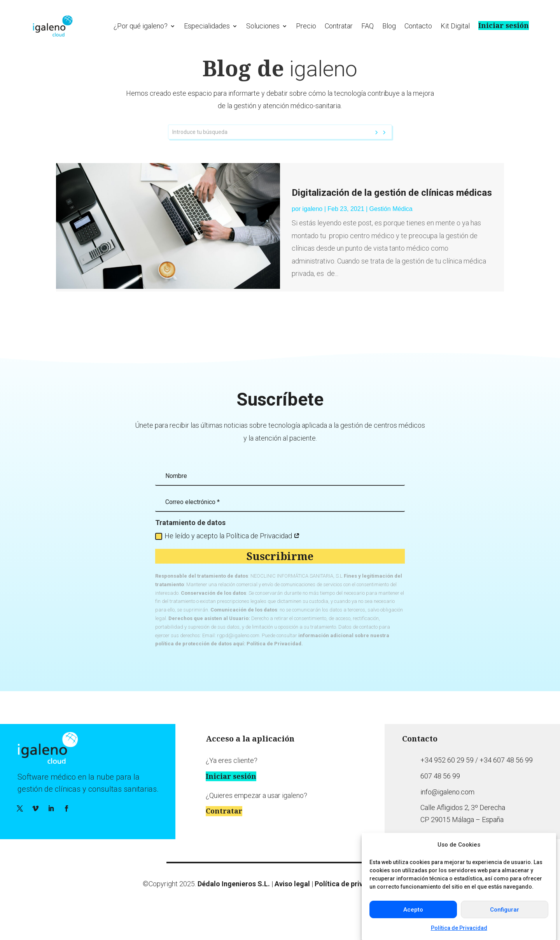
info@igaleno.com (447, 808)
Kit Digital (455, 26)
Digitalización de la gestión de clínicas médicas (392, 209)
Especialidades (207, 26)
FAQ (367, 26)
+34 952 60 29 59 (447, 776)
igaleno (313, 225)
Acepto (413, 910)
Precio (306, 26)
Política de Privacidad (459, 928)
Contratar (339, 26)
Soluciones (263, 26)
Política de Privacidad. (275, 660)
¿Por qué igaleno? (141, 26)
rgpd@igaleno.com (238, 651)
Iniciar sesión (504, 25)
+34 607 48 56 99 (506, 776)
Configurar (505, 910)
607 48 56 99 (440, 792)
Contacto (418, 26)
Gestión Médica (391, 225)
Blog (389, 26)
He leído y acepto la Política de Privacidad (227, 552)
